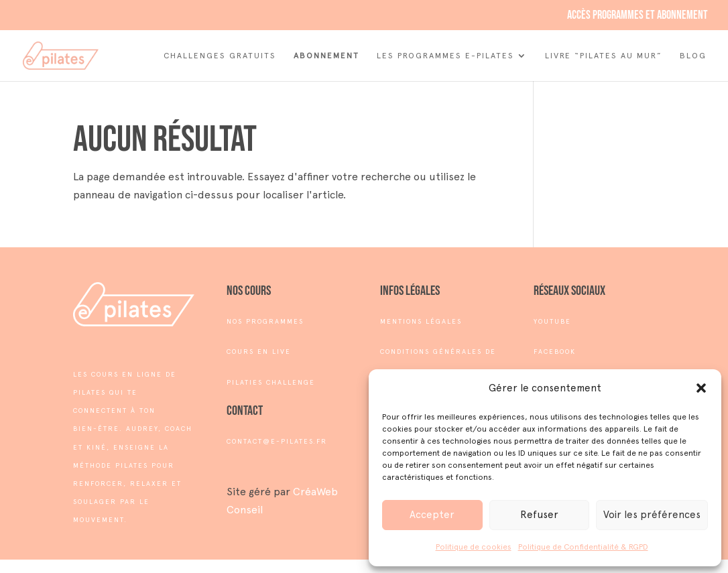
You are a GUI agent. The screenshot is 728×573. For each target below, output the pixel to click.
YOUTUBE (552, 321)
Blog (693, 56)
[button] (701, 388)
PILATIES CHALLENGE (271, 382)
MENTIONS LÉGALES (421, 321)
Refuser (539, 515)
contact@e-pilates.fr (277, 441)
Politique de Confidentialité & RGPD (583, 547)
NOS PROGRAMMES (265, 321)
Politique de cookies (474, 547)
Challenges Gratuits (220, 56)
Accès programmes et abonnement (638, 16)
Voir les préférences (652, 515)
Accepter (432, 515)
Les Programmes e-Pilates (445, 56)
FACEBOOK (555, 352)
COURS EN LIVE (259, 352)
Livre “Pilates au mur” (604, 56)
